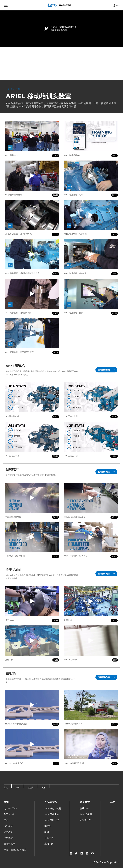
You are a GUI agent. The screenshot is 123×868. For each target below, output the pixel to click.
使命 (6, 820)
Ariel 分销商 (86, 814)
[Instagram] (87, 853)
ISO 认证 (8, 826)
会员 (113, 802)
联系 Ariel (85, 808)
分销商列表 (85, 820)
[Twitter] (76, 853)
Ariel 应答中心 (52, 814)
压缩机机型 (9, 844)
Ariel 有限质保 (52, 820)
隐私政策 (8, 832)
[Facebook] (71, 853)
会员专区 (49, 838)
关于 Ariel (9, 814)
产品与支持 (51, 802)
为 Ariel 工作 (10, 808)
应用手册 (49, 844)
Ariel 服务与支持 (53, 808)
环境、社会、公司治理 (15, 850)
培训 (47, 832)
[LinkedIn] (82, 853)
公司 (6, 802)
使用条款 (8, 838)
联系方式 (85, 802)
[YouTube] (92, 853)
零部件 (48, 826)
